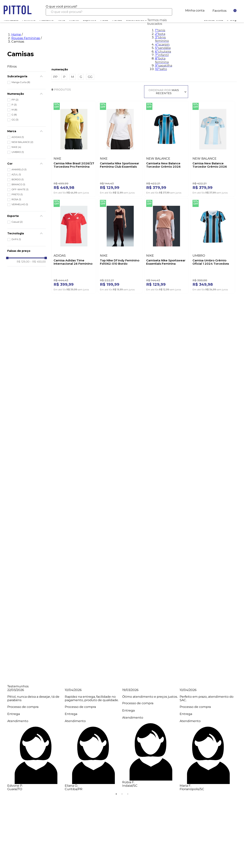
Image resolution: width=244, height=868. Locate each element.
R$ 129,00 (23, 262)
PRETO (17, 194)
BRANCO (18, 184)
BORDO (18, 180)
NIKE (16, 147)
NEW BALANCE (22, 142)
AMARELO (19, 170)
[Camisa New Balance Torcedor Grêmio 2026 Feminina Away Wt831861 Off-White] (213, 148)
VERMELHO (20, 204)
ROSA (16, 199)
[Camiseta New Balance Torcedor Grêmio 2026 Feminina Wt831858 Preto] (166, 148)
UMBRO (18, 152)
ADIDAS (18, 137)
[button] (27, 76)
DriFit (16, 239)
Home (16, 34)
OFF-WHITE (20, 189)
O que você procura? (61, 6)
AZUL (16, 175)
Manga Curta (21, 82)
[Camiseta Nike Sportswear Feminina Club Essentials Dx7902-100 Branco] (120, 148)
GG (15, 120)
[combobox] (109, 10)
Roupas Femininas (26, 38)
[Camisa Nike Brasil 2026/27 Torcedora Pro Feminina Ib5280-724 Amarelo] (74, 148)
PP (15, 100)
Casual (17, 222)
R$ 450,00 (38, 262)
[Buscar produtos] (166, 12)
